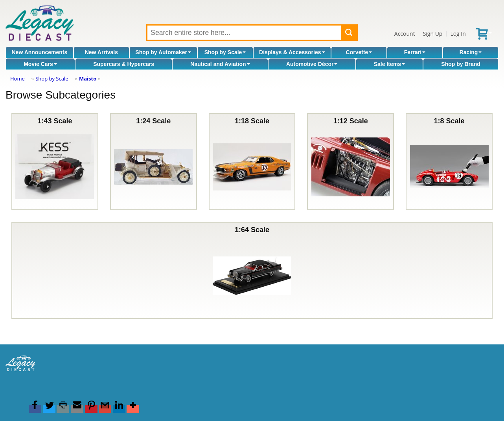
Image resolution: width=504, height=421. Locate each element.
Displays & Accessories (292, 52)
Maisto (88, 79)
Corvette (359, 52)
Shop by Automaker (163, 52)
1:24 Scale (153, 162)
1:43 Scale (55, 162)
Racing (471, 52)
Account (405, 34)
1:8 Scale (449, 162)
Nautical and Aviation (220, 64)
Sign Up (433, 34)
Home (17, 79)
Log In (458, 34)
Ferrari (415, 52)
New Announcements (39, 52)
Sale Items (389, 64)
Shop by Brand (461, 64)
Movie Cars (40, 64)
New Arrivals (101, 52)
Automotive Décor (312, 64)
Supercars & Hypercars (124, 64)
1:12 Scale (351, 162)
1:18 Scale (252, 162)
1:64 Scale (252, 270)
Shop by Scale (225, 52)
